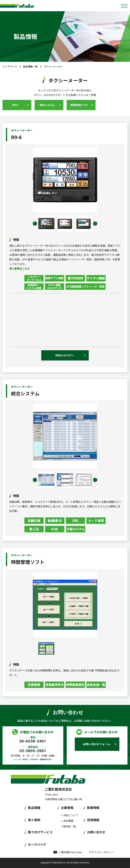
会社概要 (68, 821)
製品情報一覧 (30, 66)
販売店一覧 (70, 826)
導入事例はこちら (20, 268)
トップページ (10, 66)
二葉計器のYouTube (70, 852)
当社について (71, 815)
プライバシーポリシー (102, 852)
